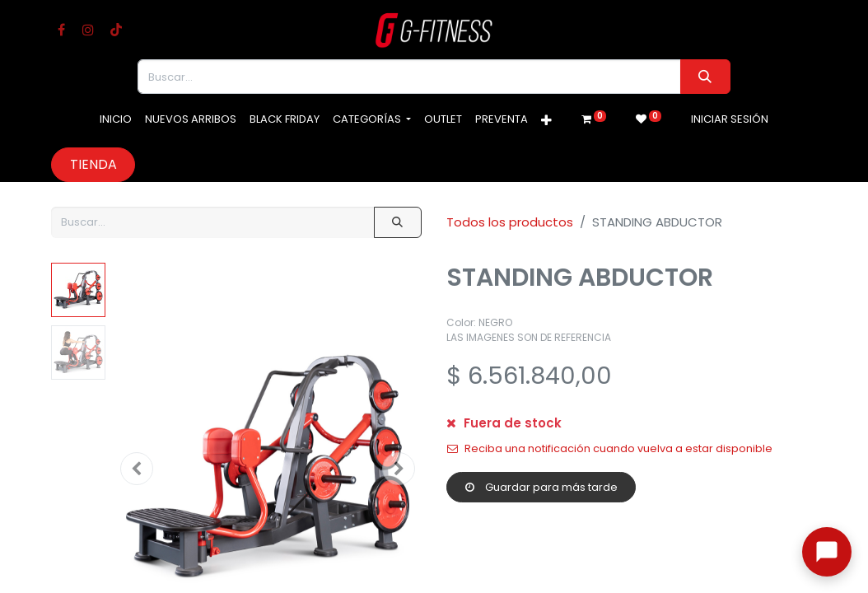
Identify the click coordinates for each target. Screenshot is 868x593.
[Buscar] (705, 77)
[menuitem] (116, 119)
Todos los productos (510, 222)
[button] (546, 121)
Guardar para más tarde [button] (541, 487)
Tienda (93, 164)
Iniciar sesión (730, 119)
